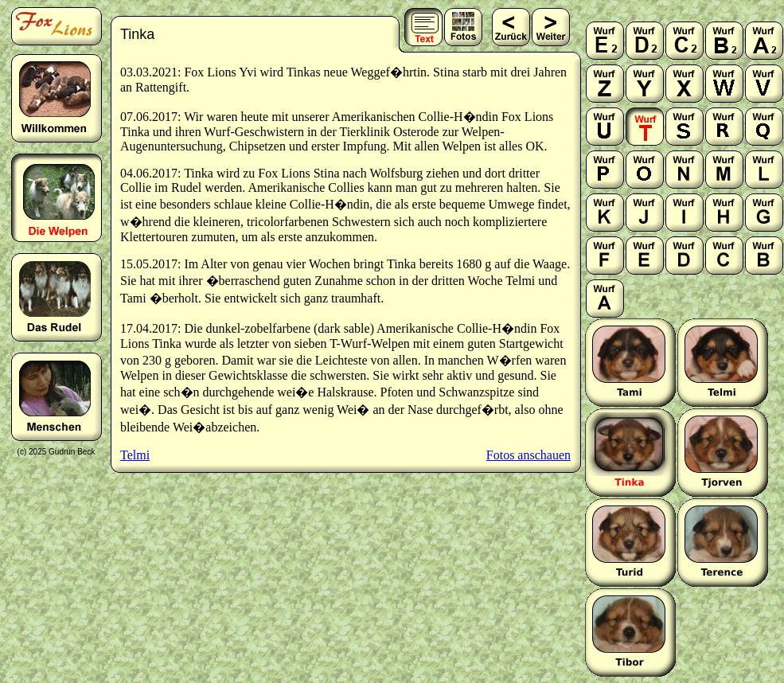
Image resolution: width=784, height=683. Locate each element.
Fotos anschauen (529, 455)
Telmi (135, 455)
